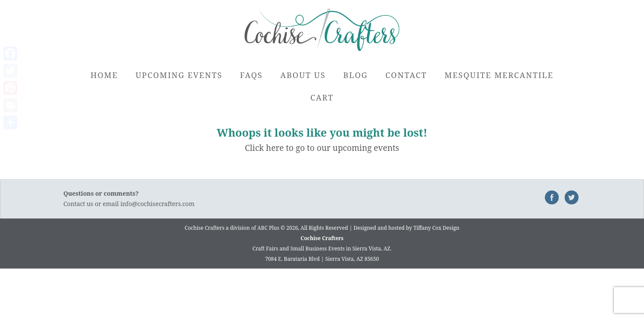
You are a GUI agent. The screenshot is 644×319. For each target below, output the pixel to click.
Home (104, 75)
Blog (355, 75)
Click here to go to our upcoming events (322, 148)
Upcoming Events (179, 75)
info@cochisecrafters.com (157, 204)
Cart (322, 97)
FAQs (252, 75)
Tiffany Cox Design (436, 228)
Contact (406, 75)
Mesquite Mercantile (499, 75)
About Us (303, 75)
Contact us (78, 204)
